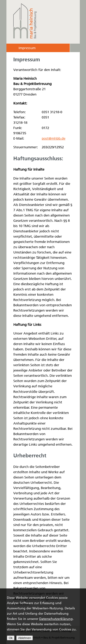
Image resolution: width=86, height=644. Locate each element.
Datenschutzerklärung (56, 619)
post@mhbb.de (54, 138)
